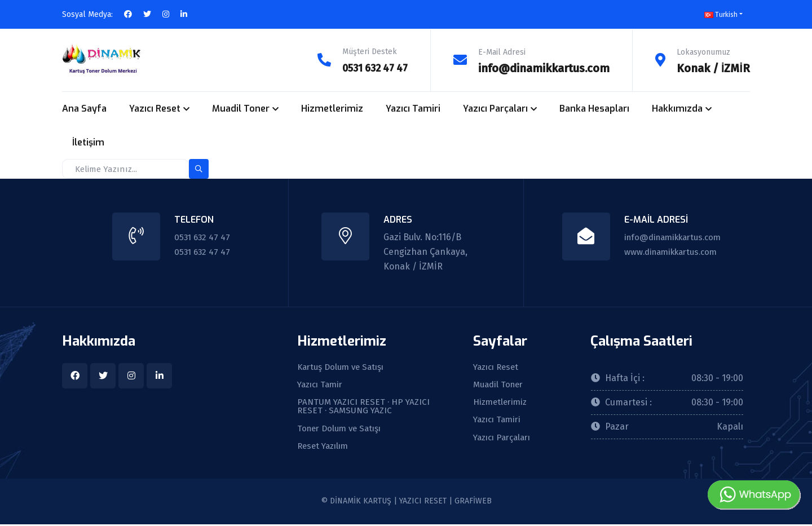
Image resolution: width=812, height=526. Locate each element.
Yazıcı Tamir (322, 385)
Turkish (721, 15)
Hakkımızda (677, 108)
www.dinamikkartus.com (670, 251)
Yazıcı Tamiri (413, 108)
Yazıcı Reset (155, 108)
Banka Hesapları (594, 108)
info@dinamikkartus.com (544, 68)
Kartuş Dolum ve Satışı (344, 367)
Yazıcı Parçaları (495, 108)
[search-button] (199, 168)
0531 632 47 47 (371, 68)
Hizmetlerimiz (332, 108)
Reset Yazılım (325, 448)
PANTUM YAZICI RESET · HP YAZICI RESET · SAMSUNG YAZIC (366, 408)
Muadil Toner (241, 108)
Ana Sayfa (84, 108)
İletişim (88, 142)
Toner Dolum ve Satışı (342, 430)
